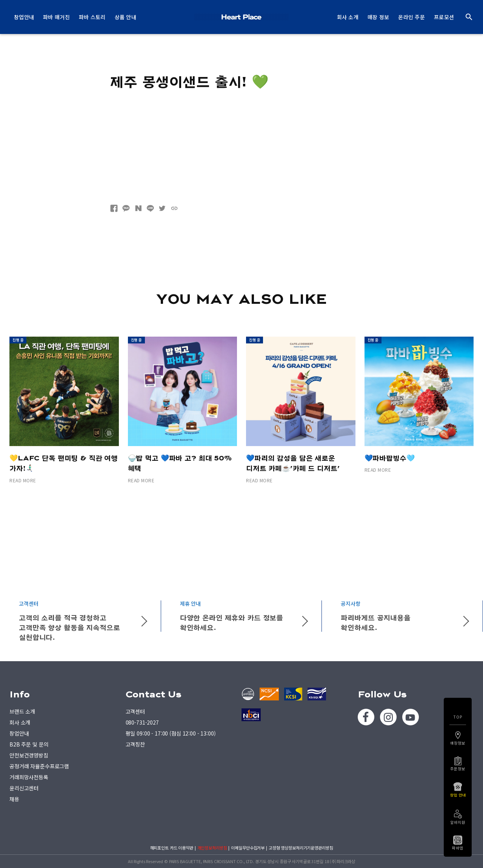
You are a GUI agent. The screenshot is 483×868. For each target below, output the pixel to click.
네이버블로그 (138, 208)
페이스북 (114, 208)
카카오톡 (126, 208)
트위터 (162, 208)
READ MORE (23, 480)
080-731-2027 (142, 722)
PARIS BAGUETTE (241, 17)
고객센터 (135, 711)
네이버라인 (150, 208)
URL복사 (174, 208)
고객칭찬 (135, 744)
